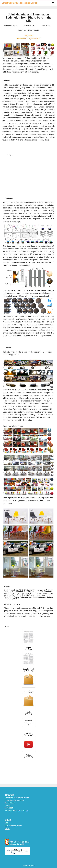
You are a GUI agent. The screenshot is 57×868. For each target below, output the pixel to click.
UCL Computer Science (13, 826)
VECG (7, 829)
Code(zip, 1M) (28, 713)
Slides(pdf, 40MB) (28, 734)
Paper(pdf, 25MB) (28, 648)
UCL (7, 823)
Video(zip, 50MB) (29, 756)
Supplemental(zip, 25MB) (29, 670)
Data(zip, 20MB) (29, 691)
